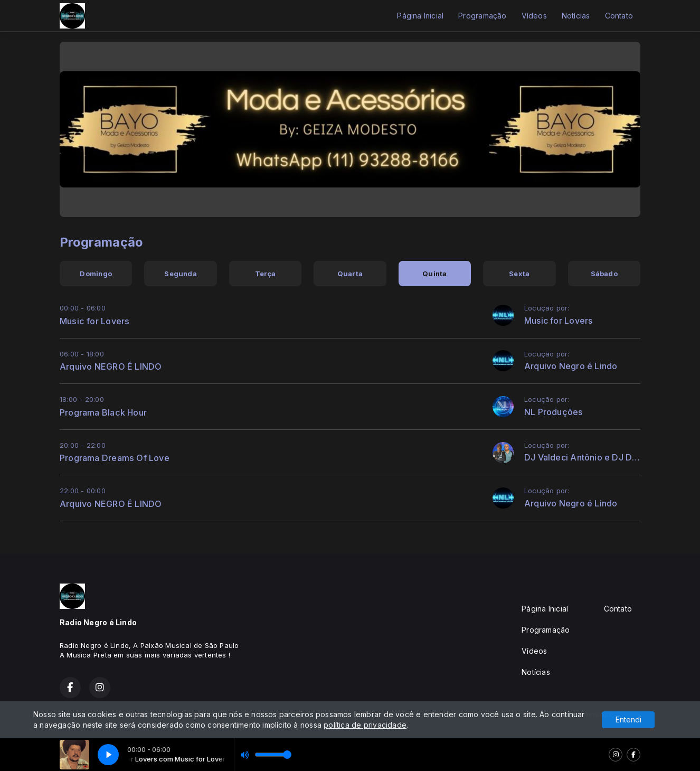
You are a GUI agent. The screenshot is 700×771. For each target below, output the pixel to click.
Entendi (628, 720)
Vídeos (534, 16)
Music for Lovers (94, 321)
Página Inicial (420, 16)
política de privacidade (365, 725)
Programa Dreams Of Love (115, 458)
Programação (482, 16)
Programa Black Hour (103, 412)
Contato (619, 16)
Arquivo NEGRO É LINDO (111, 366)
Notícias (576, 16)
